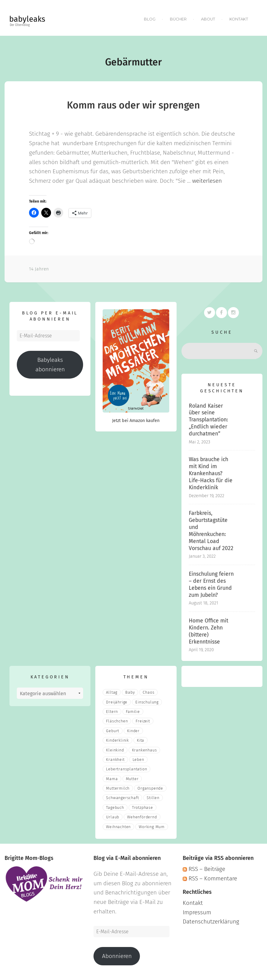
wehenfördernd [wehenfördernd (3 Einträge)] (142, 817)
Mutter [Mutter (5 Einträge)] (132, 779)
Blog (150, 19)
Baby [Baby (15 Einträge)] (130, 692)
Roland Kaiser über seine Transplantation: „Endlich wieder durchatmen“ (208, 420)
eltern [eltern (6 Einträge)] (112, 712)
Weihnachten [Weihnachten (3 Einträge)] (118, 827)
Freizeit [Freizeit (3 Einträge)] (143, 721)
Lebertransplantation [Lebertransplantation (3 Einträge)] (126, 769)
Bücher (178, 19)
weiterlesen (207, 181)
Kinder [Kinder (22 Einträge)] (133, 731)
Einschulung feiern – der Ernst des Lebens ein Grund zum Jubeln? (211, 585)
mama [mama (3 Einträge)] (112, 779)
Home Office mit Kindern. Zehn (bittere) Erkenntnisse (208, 631)
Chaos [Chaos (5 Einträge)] (148, 692)
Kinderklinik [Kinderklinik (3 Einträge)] (117, 740)
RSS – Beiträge (204, 869)
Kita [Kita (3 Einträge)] (141, 740)
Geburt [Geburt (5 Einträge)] (113, 731)
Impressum (197, 912)
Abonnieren (117, 956)
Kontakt (239, 19)
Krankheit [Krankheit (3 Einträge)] (115, 760)
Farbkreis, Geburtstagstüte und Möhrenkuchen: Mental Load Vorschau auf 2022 (211, 531)
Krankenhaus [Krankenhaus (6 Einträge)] (144, 750)
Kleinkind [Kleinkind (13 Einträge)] (115, 750)
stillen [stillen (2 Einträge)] (153, 798)
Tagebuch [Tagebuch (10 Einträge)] (115, 807)
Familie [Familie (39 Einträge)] (133, 712)
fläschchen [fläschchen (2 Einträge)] (117, 721)
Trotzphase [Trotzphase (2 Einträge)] (143, 807)
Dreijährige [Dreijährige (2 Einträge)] (117, 702)
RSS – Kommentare (210, 878)
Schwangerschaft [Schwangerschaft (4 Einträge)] (122, 798)
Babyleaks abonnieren (50, 365)
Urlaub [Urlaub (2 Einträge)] (113, 817)
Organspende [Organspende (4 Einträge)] (150, 788)
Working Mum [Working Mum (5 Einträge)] (152, 827)
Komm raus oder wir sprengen (133, 105)
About (208, 19)
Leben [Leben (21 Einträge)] (138, 760)
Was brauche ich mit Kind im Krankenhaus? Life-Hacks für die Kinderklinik (211, 473)
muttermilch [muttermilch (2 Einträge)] (118, 788)
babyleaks (27, 19)
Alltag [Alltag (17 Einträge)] (112, 692)
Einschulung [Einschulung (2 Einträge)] (147, 702)
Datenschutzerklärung (211, 921)
